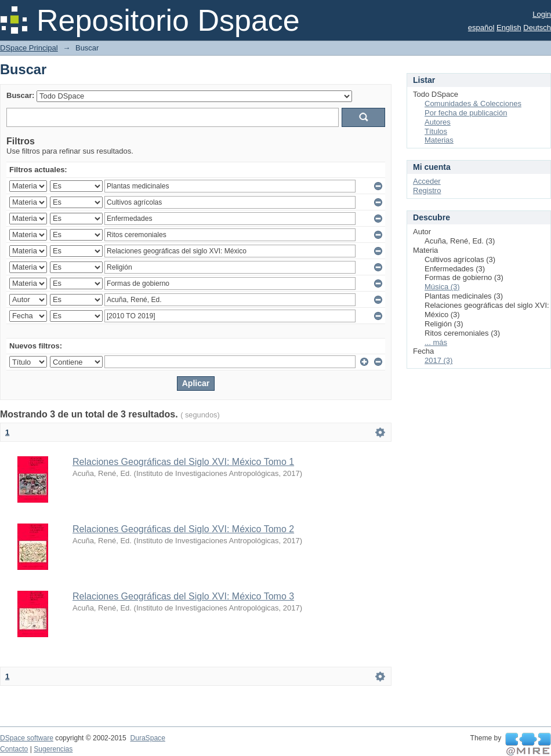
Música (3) (442, 287)
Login (542, 14)
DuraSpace (147, 738)
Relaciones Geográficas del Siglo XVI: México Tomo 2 (183, 529)
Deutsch (537, 28)
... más (436, 342)
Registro (427, 190)
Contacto (14, 749)
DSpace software (27, 738)
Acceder (427, 181)
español (481, 28)
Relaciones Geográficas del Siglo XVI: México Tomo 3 (183, 596)
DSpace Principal (29, 48)
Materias (439, 140)
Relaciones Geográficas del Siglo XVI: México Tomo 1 (183, 462)
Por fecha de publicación (466, 113)
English (509, 28)
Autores (438, 122)
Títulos (436, 131)
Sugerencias (53, 749)
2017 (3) (438, 360)
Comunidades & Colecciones (473, 103)
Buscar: (20, 95)
